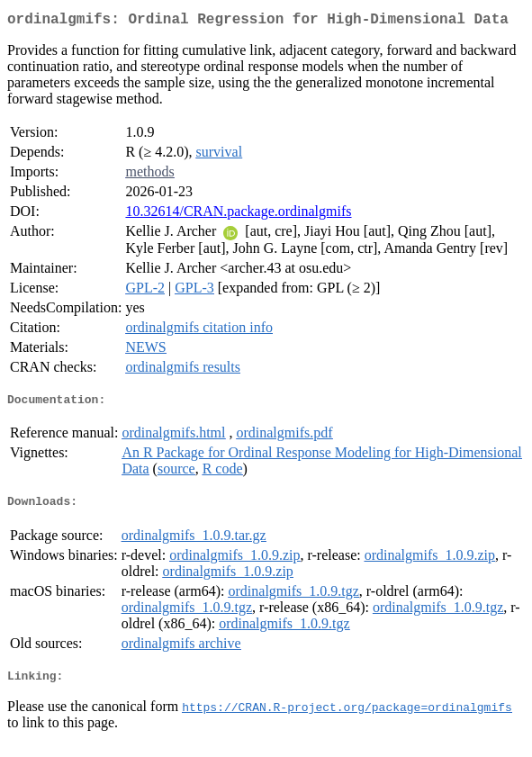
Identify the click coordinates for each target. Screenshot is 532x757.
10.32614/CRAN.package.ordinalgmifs (238, 215)
